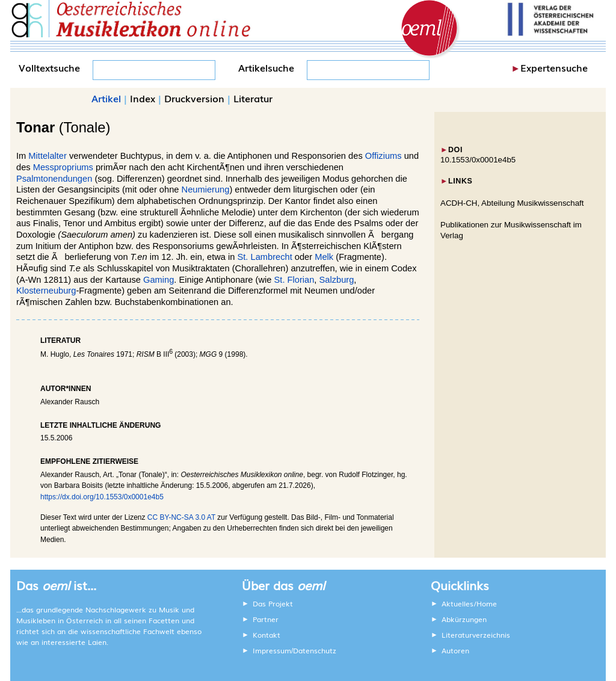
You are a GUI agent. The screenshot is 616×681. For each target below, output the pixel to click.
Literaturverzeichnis (476, 635)
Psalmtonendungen (54, 179)
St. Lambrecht (265, 257)
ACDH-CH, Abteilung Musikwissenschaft (512, 203)
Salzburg (337, 280)
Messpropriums (63, 167)
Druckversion (194, 98)
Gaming (159, 280)
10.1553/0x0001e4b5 (478, 160)
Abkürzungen (464, 619)
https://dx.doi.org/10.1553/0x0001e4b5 (102, 497)
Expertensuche (554, 67)
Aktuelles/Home (469, 603)
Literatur (253, 98)
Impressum (272, 650)
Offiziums (383, 156)
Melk (324, 257)
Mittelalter (48, 156)
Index (143, 98)
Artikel (106, 98)
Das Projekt (273, 603)
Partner (266, 619)
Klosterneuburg (46, 291)
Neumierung (206, 190)
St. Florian (294, 280)
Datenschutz (315, 650)
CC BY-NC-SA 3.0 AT (181, 517)
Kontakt (266, 635)
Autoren (455, 650)
